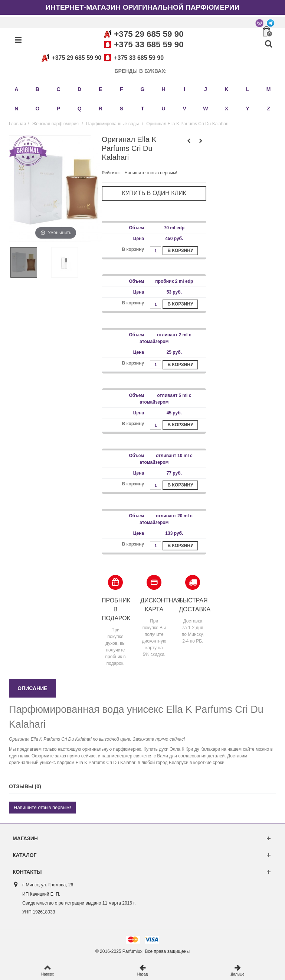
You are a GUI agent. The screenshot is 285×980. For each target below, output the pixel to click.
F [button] (122, 89)
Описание (32, 688)
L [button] (248, 89)
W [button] (205, 109)
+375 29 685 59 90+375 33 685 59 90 (101, 58)
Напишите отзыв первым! (151, 173)
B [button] (37, 89)
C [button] (58, 89)
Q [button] (80, 109)
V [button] (185, 109)
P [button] (58, 109)
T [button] (143, 109)
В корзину (181, 250)
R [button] (101, 109)
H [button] (164, 89)
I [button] (184, 89)
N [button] (16, 109)
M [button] (269, 89)
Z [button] (268, 109)
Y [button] (247, 109)
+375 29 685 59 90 (149, 34)
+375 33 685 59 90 (149, 44)
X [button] (227, 109)
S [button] (122, 109)
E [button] (100, 89)
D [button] (79, 89)
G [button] (143, 89)
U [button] (164, 109)
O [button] (37, 109)
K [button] (226, 89)
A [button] (16, 89)
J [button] (206, 89)
